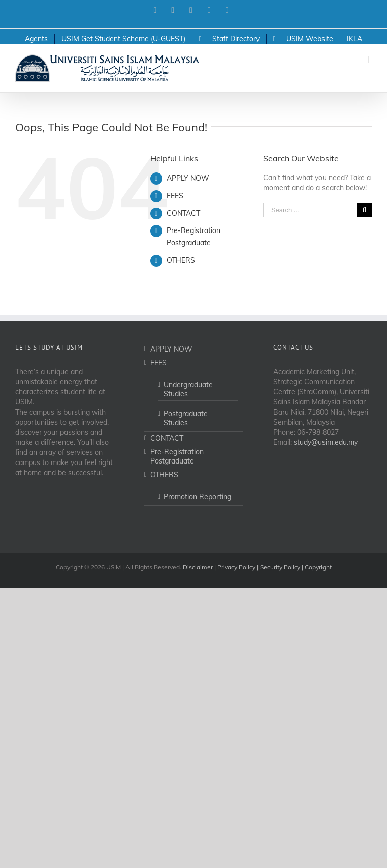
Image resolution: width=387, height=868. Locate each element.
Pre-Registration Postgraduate (177, 456)
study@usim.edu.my (326, 442)
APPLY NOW (188, 178)
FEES (175, 196)
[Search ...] (310, 210)
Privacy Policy (236, 567)
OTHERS (181, 260)
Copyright (318, 567)
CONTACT (183, 213)
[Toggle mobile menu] (370, 60)
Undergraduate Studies (188, 389)
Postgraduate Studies (186, 418)
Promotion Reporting (198, 497)
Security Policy (280, 567)
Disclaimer (198, 567)
